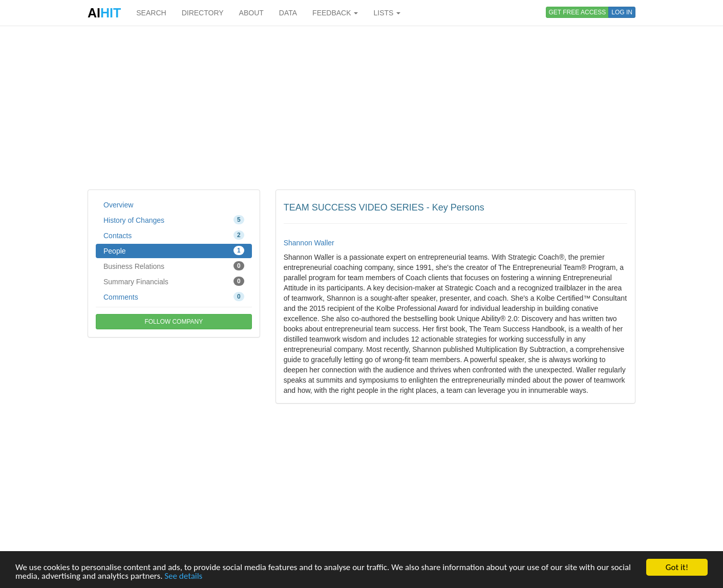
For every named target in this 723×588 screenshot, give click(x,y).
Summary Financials (174, 281)
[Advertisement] (361, 108)
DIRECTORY (203, 13)
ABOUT (251, 13)
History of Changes (174, 220)
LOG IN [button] (622, 12)
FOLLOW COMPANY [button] (174, 322)
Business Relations (174, 266)
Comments (174, 297)
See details (183, 576)
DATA (288, 13)
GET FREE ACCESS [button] (578, 12)
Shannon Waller (309, 243)
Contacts (174, 235)
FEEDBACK (335, 13)
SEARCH (151, 13)
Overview (118, 205)
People (174, 250)
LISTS (387, 13)
